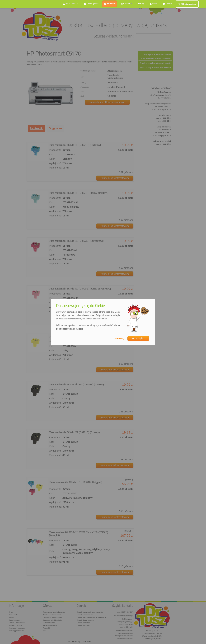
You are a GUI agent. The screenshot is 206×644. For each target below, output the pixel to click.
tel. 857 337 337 (71, 4)
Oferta (109, 4)
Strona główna (91, 4)
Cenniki (126, 4)
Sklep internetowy (187, 4)
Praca (153, 4)
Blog (141, 4)
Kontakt (168, 4)
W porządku (138, 338)
